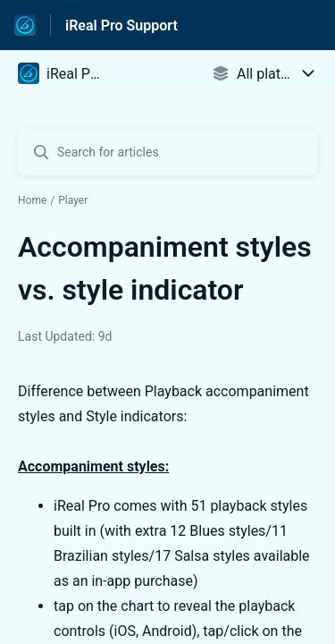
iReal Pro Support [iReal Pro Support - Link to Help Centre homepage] (121, 25)
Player (73, 200)
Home (32, 200)
